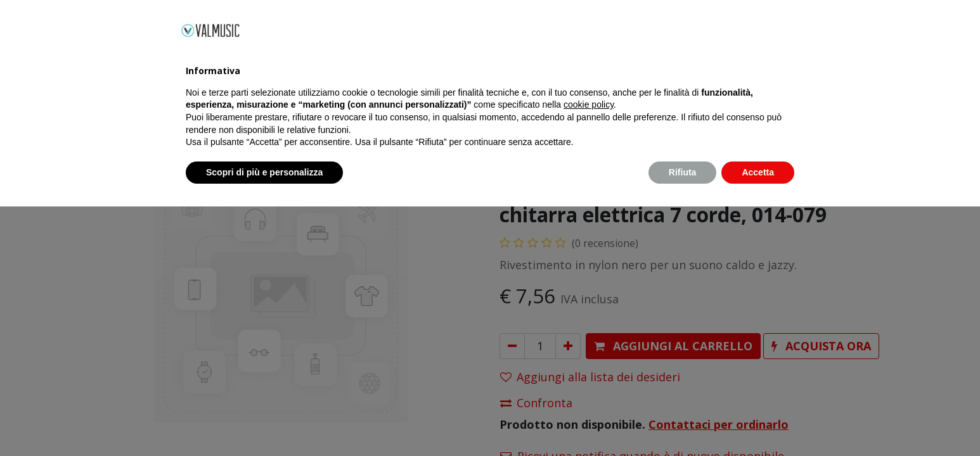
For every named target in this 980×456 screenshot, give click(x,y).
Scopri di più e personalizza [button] (264, 421)
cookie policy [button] (589, 354)
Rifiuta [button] (683, 421)
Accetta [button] (758, 421)
